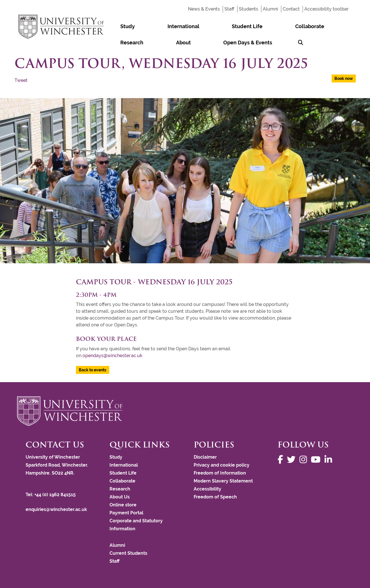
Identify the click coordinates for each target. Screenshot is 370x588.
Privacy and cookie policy (222, 465)
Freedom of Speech (215, 497)
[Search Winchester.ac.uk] (169, 43)
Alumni (270, 9)
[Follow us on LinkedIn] (330, 460)
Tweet (21, 80)
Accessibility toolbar (326, 9)
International (147, 26)
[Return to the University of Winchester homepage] (185, 411)
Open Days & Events (133, 43)
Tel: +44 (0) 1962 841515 (51, 495)
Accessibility (207, 489)
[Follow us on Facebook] (282, 460)
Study (115, 26)
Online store (123, 505)
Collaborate (225, 26)
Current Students (128, 553)
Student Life (187, 26)
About (287, 26)
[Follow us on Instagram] (305, 460)
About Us (120, 497)
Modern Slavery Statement (223, 481)
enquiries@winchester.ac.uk (56, 509)
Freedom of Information (220, 473)
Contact (291, 9)
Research (260, 26)
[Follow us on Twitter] (293, 460)
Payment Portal (126, 513)
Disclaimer (205, 457)
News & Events (204, 9)
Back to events (93, 370)
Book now (344, 78)
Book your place (106, 339)
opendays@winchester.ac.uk (112, 356)
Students (249, 9)
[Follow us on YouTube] (317, 460)
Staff (229, 9)
